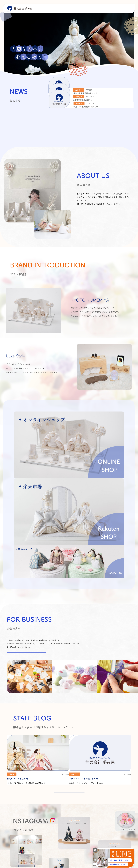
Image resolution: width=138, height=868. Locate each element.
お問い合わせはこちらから (27, 557)
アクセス (62, 810)
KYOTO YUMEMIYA (103, 805)
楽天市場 (119, 830)
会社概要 (62, 805)
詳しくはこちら (115, 217)
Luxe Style (101, 810)
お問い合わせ (120, 815)
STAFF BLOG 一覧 (69, 697)
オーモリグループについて (67, 814)
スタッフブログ (121, 801)
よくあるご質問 (121, 810)
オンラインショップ (99, 830)
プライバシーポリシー (20, 830)
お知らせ (118, 806)
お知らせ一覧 (25, 132)
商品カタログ (101, 814)
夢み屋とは (86, 801)
